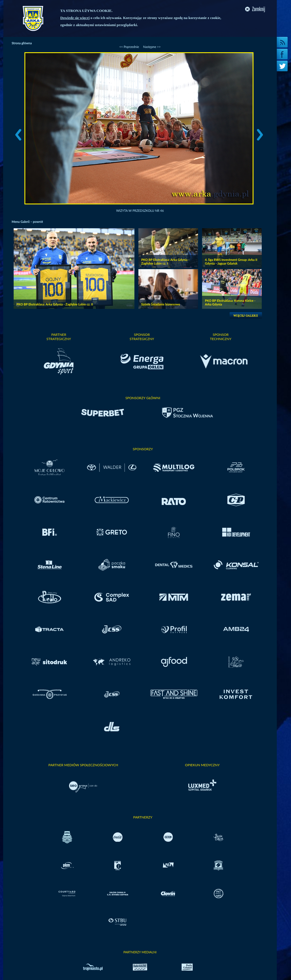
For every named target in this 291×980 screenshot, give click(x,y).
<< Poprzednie (129, 47)
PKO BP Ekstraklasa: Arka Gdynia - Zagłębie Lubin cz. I (165, 261)
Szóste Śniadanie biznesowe (161, 304)
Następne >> (152, 47)
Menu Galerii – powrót (27, 222)
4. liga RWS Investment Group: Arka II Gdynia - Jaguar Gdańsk (231, 261)
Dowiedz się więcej (75, 18)
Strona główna (22, 43)
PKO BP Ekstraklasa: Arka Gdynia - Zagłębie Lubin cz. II (55, 304)
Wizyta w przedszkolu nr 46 (140, 211)
